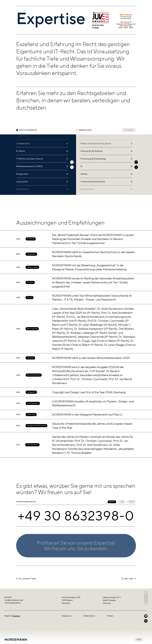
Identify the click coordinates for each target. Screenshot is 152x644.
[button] (72, 162)
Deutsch (16, 616)
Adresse (132, 502)
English (8, 616)
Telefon (112, 502)
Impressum (67, 616)
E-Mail (122, 502)
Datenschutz (89, 616)
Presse (110, 616)
